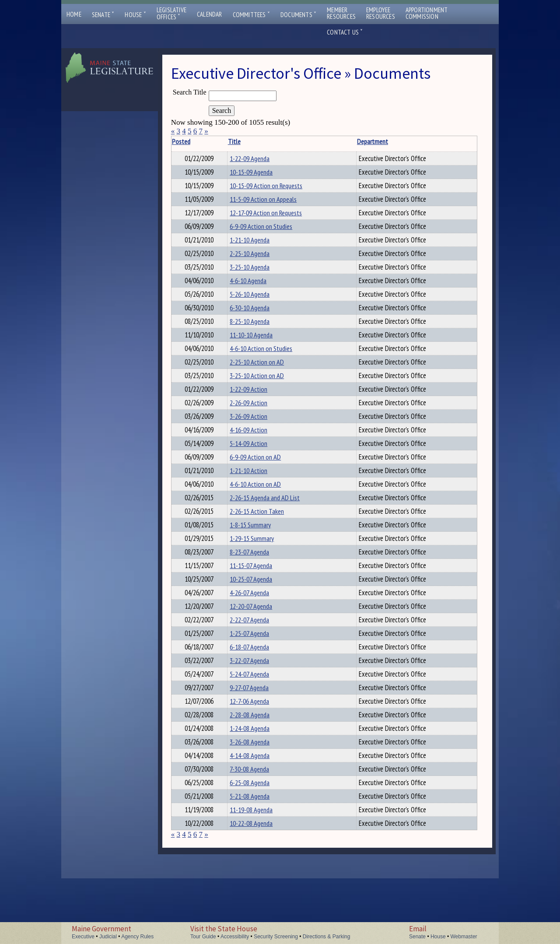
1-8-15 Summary (258, 560)
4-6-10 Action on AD (263, 516)
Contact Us (345, 32)
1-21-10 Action (256, 501)
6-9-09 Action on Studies (268, 233)
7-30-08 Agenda (257, 828)
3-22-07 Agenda (257, 709)
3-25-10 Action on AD (264, 397)
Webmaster (464, 937)
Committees (251, 15)
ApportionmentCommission (427, 13)
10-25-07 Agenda (258, 620)
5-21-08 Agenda (257, 858)
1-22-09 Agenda (257, 158)
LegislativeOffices (171, 14)
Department (355, 141)
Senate (103, 15)
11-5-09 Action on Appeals (271, 203)
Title (242, 141)
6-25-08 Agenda (257, 843)
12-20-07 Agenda (258, 649)
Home (74, 14)
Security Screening (276, 937)
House (135, 15)
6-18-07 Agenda (257, 694)
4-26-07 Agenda (257, 635)
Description (451, 141)
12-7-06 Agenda (257, 754)
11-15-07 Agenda (258, 605)
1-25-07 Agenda (257, 679)
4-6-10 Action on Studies (268, 367)
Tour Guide (203, 937)
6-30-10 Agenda (257, 322)
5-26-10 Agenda (257, 307)
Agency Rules (137, 937)
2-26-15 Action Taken (264, 545)
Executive (83, 937)
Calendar (210, 14)
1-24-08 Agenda (257, 783)
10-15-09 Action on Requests (273, 188)
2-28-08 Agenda (257, 769)
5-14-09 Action (256, 471)
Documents (298, 15)
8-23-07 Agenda (257, 590)
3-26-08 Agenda (257, 798)
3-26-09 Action (256, 441)
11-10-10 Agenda (259, 352)
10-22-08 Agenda (259, 888)
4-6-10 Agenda (255, 292)
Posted (199, 141)
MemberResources (341, 13)
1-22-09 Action (256, 411)
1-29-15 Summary (259, 575)
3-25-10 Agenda (257, 277)
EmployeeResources (381, 13)
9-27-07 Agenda (257, 739)
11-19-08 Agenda (259, 873)
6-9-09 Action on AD (263, 486)
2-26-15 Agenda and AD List (272, 530)
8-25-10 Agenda (257, 337)
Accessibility (235, 937)
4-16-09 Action (256, 456)
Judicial (108, 937)
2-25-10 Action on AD (264, 382)
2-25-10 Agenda (257, 263)
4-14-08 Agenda (257, 813)
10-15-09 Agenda (259, 173)
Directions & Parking (327, 937)
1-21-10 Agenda (257, 248)
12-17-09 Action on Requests (273, 218)
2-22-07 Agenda (257, 664)
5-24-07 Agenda (257, 724)
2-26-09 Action (256, 426)
